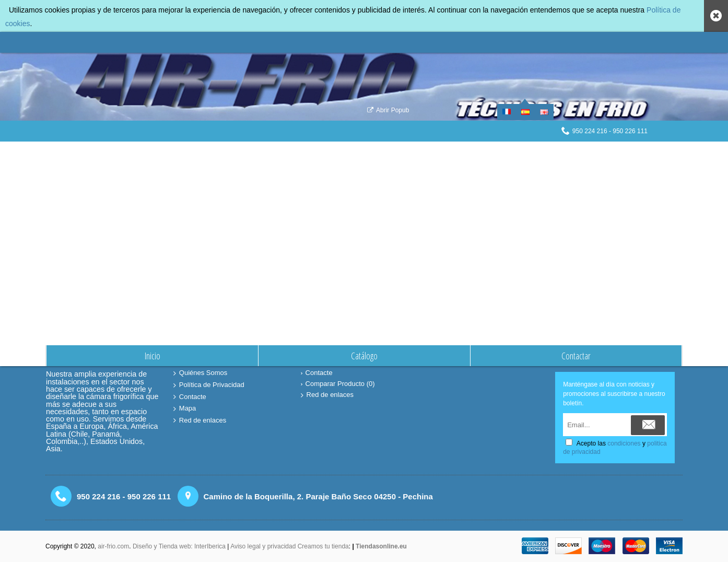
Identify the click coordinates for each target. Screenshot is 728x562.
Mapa (185, 409)
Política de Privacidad (209, 385)
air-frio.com (113, 546)
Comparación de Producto (374, 153)
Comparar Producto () (338, 384)
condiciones (624, 443)
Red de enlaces (200, 421)
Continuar (650, 238)
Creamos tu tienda (323, 546)
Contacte (190, 397)
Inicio (326, 153)
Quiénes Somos (201, 373)
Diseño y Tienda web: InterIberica (179, 546)
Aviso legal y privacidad (264, 546)
